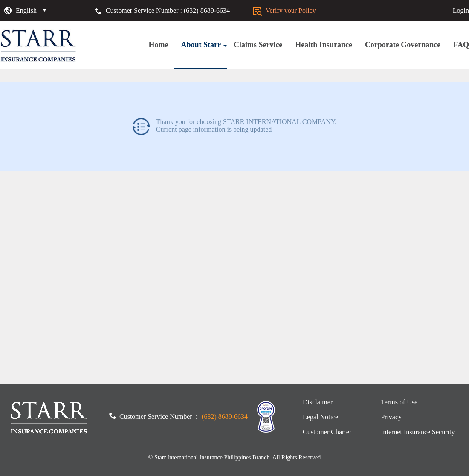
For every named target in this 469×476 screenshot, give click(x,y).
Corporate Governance (403, 45)
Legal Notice (320, 417)
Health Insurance (324, 45)
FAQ (461, 45)
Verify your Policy (284, 10)
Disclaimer (318, 402)
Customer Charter (327, 432)
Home (158, 45)
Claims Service (258, 45)
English (26, 10)
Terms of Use (399, 402)
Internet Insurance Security (418, 432)
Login (461, 10)
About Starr (204, 45)
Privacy (391, 417)
